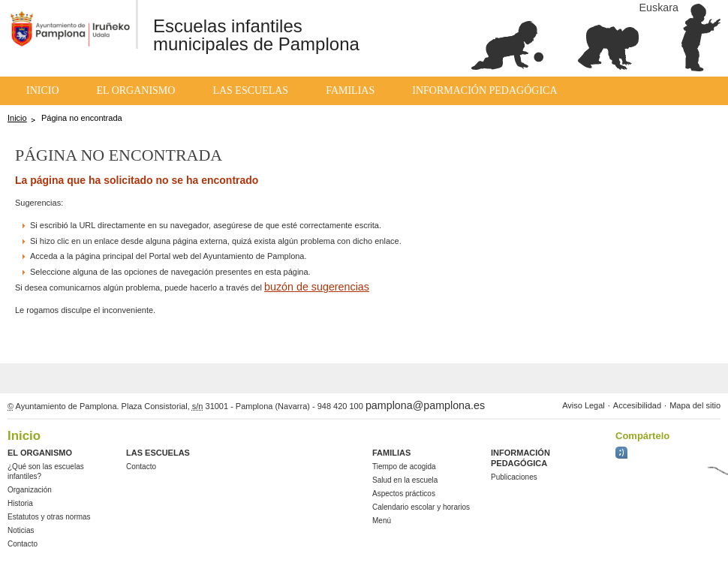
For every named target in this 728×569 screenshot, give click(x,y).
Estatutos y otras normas (49, 517)
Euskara (659, 8)
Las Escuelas (250, 90)
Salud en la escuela (405, 480)
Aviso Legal (584, 405)
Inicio (43, 90)
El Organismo (136, 90)
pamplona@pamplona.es (425, 405)
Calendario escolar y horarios (421, 507)
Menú (382, 521)
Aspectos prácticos (404, 494)
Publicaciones (514, 477)
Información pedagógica (484, 90)
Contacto (23, 544)
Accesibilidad (637, 405)
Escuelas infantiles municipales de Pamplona (256, 35)
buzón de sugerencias (317, 287)
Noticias (21, 530)
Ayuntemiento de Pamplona (64, 26)
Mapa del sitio (695, 405)
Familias (350, 90)
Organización (30, 490)
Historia (20, 503)
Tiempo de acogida (404, 467)
